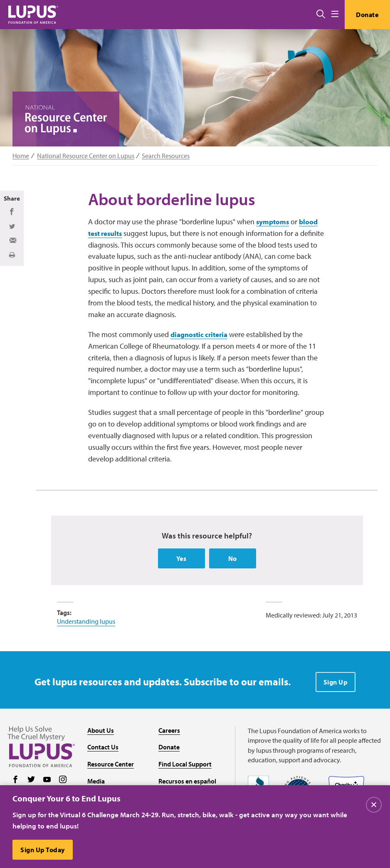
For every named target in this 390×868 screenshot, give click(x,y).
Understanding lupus (86, 623)
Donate (366, 15)
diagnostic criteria (201, 336)
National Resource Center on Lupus (86, 156)
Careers (169, 732)
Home (21, 156)
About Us (101, 732)
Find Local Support (185, 766)
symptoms (273, 223)
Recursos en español (187, 783)
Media (96, 783)
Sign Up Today (43, 850)
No (233, 560)
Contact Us (103, 749)
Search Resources (166, 156)
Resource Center (111, 766)
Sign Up (336, 684)
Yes (181, 560)
